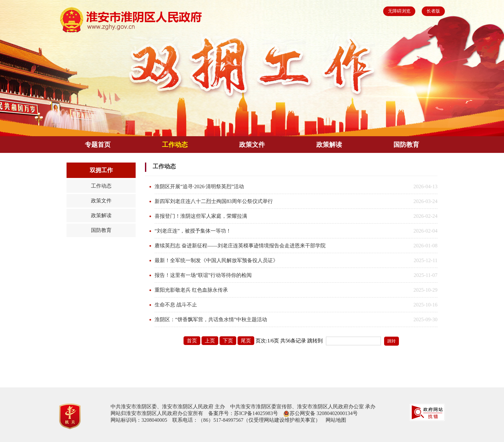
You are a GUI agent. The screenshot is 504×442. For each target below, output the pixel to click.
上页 (210, 341)
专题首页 (98, 145)
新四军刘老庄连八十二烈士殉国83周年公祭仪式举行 (214, 201)
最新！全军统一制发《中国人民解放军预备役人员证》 (216, 260)
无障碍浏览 (399, 11)
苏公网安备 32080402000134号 (324, 413)
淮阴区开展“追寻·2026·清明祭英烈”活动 (199, 186)
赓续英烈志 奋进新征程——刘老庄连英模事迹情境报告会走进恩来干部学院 (240, 246)
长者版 (433, 11)
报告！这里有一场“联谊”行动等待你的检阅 (203, 275)
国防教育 (406, 145)
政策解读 (329, 145)
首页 (192, 341)
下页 (228, 341)
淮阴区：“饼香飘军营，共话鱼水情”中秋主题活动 (211, 319)
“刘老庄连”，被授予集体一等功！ (193, 231)
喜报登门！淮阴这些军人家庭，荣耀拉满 (201, 216)
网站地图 (336, 420)
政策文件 (252, 145)
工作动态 (175, 145)
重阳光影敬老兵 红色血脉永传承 (191, 290)
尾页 (246, 341)
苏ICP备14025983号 (256, 413)
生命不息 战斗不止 (176, 305)
